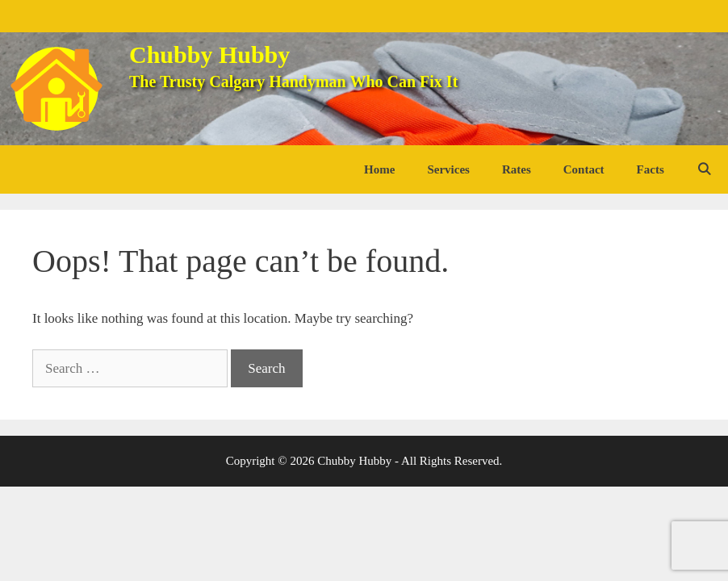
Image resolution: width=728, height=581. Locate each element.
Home (379, 169)
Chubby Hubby (209, 54)
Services (448, 169)
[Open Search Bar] (704, 169)
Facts (651, 169)
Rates (517, 169)
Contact (584, 169)
